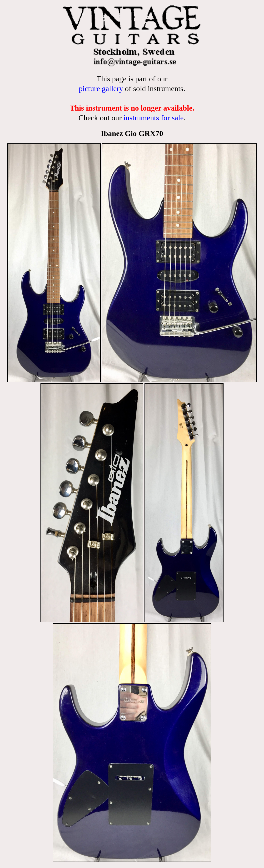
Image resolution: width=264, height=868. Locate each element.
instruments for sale (154, 118)
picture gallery (101, 88)
